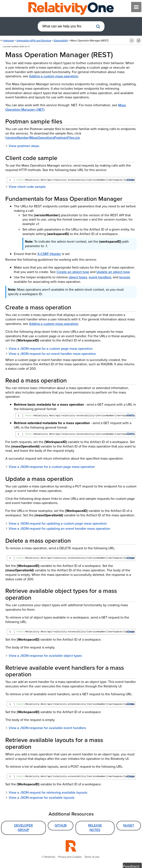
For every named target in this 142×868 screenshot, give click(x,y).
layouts (125, 277)
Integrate (9, 40)
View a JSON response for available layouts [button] (40, 798)
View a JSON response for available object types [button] (44, 656)
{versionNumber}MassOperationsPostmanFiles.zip (43, 138)
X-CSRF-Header (49, 254)
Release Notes (95, 828)
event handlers (100, 277)
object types (78, 277)
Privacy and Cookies (70, 857)
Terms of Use (92, 857)
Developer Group (23, 828)
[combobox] (66, 26)
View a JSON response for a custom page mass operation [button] (50, 467)
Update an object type (113, 272)
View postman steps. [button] (23, 146)
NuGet (129, 825)
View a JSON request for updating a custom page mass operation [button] (56, 523)
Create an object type (73, 272)
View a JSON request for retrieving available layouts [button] (46, 792)
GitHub (61, 825)
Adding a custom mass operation (54, 76)
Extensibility (61, 40)
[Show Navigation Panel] (136, 7)
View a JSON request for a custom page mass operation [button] (49, 349)
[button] (98, 27)
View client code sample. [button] (26, 187)
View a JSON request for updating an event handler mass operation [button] (58, 529)
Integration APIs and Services (34, 40)
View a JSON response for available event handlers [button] (46, 728)
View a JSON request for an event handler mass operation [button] (51, 354)
